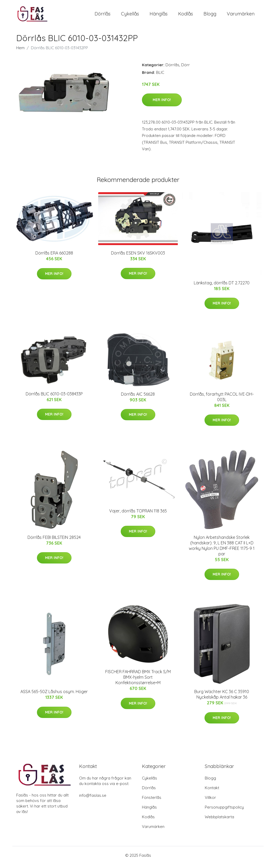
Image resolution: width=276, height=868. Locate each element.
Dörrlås (103, 16)
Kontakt (212, 791)
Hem (20, 51)
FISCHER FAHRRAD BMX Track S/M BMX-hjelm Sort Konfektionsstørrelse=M (138, 681)
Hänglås (159, 16)
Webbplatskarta (219, 820)
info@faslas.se (93, 799)
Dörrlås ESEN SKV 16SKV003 (138, 257)
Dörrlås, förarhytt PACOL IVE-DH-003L (222, 400)
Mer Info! (162, 103)
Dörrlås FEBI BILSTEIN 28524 (54, 541)
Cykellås (130, 16)
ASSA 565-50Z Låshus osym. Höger (54, 695)
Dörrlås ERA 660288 (54, 257)
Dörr (186, 68)
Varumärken (241, 16)
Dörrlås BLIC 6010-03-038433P (54, 397)
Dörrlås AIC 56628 (138, 398)
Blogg (210, 16)
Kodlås (186, 16)
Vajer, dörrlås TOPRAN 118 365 (138, 515)
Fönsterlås (152, 801)
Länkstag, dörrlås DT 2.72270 (222, 286)
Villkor (210, 801)
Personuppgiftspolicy (224, 811)
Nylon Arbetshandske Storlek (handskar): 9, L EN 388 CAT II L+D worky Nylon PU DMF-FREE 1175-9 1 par (222, 549)
